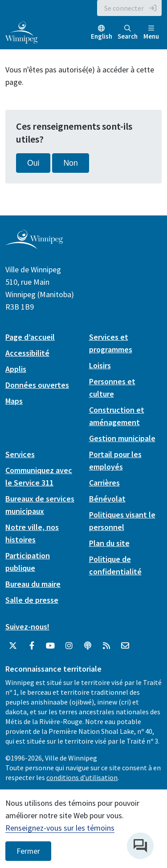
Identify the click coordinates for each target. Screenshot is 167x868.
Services (20, 454)
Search (128, 33)
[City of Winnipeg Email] (125, 646)
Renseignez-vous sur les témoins (60, 828)
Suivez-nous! (27, 627)
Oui (33, 163)
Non (70, 163)
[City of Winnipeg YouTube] (50, 646)
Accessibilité (27, 353)
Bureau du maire (33, 584)
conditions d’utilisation (82, 777)
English (102, 36)
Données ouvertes (37, 385)
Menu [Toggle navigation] (151, 33)
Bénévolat (107, 499)
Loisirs (100, 365)
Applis (16, 369)
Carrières (104, 483)
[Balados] (88, 646)
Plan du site (109, 543)
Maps (14, 401)
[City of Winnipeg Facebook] (32, 646)
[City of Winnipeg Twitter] (13, 646)
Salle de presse (32, 600)
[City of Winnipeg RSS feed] (106, 646)
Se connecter (124, 8)
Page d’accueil (30, 337)
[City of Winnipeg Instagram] (69, 646)
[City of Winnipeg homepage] (34, 245)
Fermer (28, 851)
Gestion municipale (122, 438)
